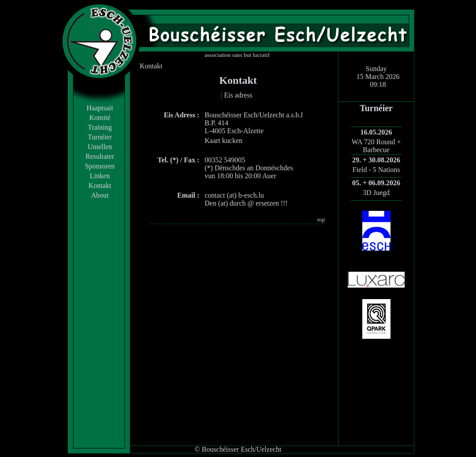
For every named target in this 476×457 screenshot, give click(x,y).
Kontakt (100, 185)
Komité (100, 118)
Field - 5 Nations (376, 170)
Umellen (100, 147)
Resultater (100, 156)
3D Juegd (376, 193)
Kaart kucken (223, 140)
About (100, 195)
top (321, 219)
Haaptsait (100, 108)
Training (100, 127)
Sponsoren (100, 166)
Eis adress (238, 95)
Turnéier (100, 137)
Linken (100, 176)
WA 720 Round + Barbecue (376, 146)
